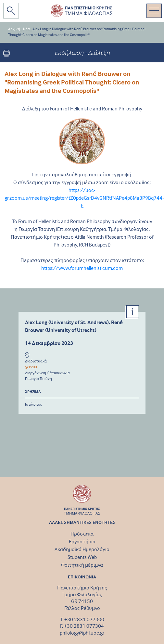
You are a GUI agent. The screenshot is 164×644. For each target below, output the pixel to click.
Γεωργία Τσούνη (38, 379)
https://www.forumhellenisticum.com (82, 268)
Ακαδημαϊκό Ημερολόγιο (82, 549)
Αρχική (14, 29)
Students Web (82, 557)
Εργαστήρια (82, 541)
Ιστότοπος (33, 404)
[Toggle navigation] (154, 11)
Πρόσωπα (82, 534)
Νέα (26, 29)
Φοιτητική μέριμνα (82, 565)
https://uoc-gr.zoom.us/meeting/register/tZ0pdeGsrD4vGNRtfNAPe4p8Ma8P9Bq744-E (84, 198)
